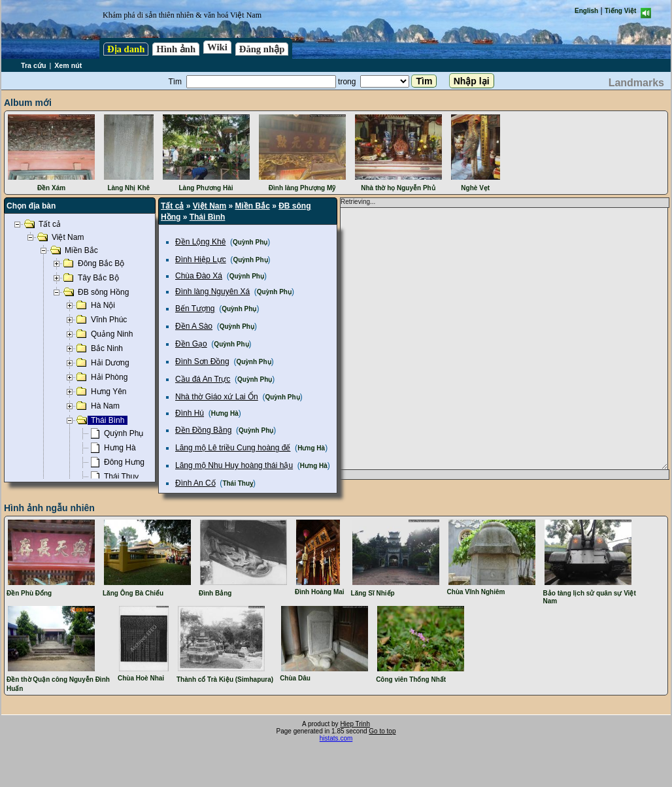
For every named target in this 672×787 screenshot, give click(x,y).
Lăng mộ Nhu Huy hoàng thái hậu (234, 465)
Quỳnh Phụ (250, 242)
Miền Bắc (253, 206)
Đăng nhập (262, 49)
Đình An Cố (195, 483)
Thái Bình (208, 217)
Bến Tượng (195, 309)
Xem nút (68, 65)
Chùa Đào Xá (199, 276)
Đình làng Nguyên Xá (212, 292)
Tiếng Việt (620, 11)
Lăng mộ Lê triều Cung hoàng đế (233, 448)
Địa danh (126, 49)
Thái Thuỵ (238, 483)
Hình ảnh (176, 49)
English (586, 11)
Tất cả (172, 206)
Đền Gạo (191, 344)
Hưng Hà (225, 413)
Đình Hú (190, 413)
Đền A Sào (194, 326)
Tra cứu (33, 65)
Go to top (382, 731)
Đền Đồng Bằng (203, 430)
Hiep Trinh (355, 724)
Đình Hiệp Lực (201, 260)
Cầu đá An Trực (203, 379)
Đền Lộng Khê (200, 242)
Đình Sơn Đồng (202, 361)
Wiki (217, 47)
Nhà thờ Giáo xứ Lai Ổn (217, 397)
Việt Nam (210, 206)
